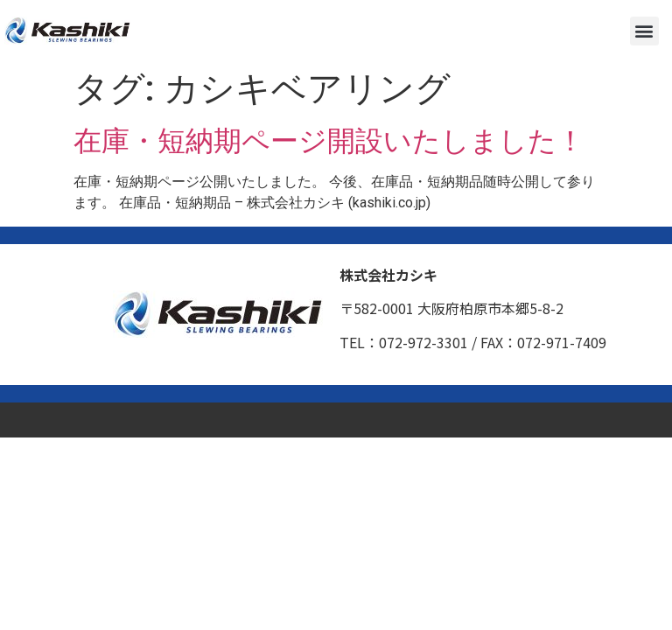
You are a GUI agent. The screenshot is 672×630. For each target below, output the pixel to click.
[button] (644, 31)
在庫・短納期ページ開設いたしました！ (329, 141)
